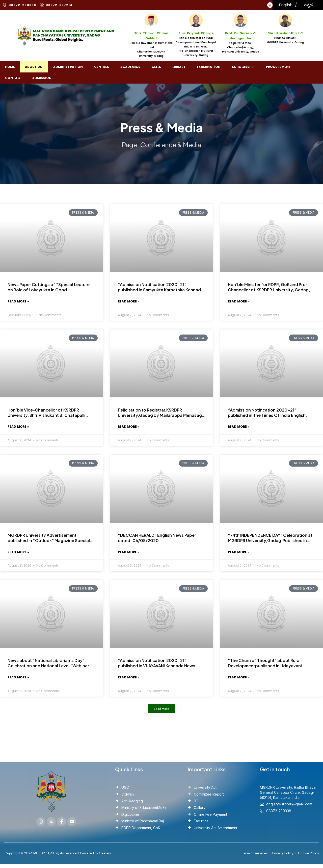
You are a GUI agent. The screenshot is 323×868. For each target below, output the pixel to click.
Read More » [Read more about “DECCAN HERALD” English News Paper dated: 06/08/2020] (129, 554)
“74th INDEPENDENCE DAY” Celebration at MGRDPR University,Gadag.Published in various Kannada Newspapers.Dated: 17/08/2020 (270, 540)
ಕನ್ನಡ (308, 5)
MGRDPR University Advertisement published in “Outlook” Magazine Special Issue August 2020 (49, 540)
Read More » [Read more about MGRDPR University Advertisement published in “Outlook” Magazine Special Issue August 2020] (18, 554)
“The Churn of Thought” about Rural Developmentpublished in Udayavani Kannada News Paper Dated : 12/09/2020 (270, 666)
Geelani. (105, 857)
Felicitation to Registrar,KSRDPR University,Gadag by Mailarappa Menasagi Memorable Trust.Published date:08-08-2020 (160, 414)
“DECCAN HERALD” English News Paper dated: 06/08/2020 (157, 540)
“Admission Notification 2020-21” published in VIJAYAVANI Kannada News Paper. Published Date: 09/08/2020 (157, 666)
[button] (162, 713)
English (286, 5)
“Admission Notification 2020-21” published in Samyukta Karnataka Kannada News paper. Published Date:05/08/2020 (161, 287)
